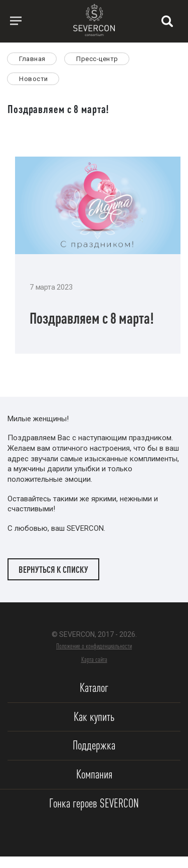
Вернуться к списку (53, 569)
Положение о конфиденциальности (94, 646)
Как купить (94, 717)
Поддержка (94, 745)
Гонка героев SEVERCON (94, 803)
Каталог (94, 688)
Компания (94, 774)
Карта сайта (94, 659)
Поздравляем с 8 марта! (92, 318)
